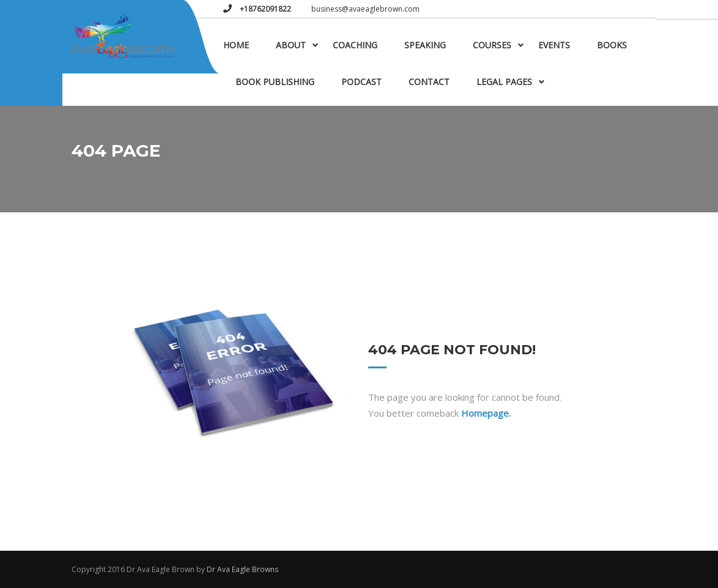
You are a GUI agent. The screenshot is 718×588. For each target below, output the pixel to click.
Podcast (361, 82)
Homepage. (486, 413)
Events (554, 45)
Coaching (355, 45)
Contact (429, 82)
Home (236, 45)
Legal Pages (504, 82)
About (291, 45)
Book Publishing (275, 82)
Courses (492, 45)
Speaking (425, 45)
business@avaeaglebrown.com (365, 9)
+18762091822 (265, 9)
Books (612, 45)
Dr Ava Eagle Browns (242, 569)
